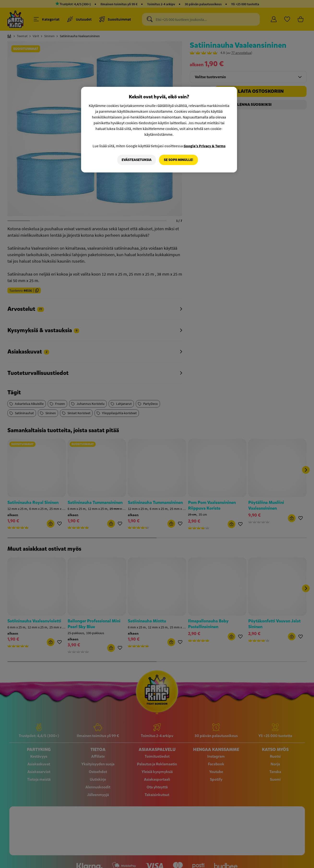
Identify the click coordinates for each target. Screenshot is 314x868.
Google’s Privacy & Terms (204, 146)
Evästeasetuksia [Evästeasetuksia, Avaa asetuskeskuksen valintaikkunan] (136, 160)
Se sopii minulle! (178, 160)
